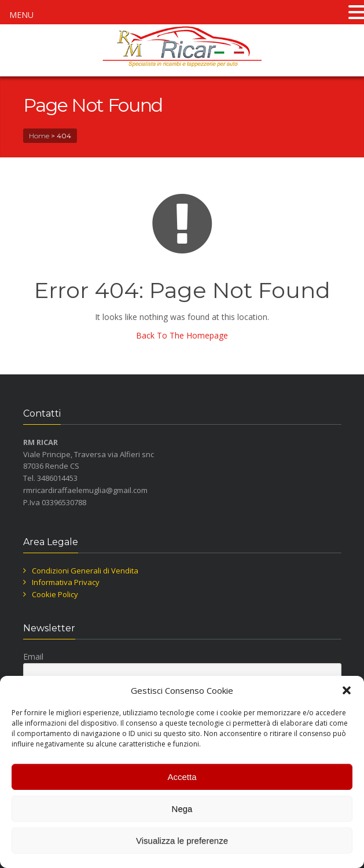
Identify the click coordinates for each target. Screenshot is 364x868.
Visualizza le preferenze (182, 841)
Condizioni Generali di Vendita (85, 571)
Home (39, 136)
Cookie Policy (55, 594)
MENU (21, 15)
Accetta (182, 777)
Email (33, 656)
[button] (347, 690)
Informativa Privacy (66, 582)
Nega (182, 809)
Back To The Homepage (182, 335)
